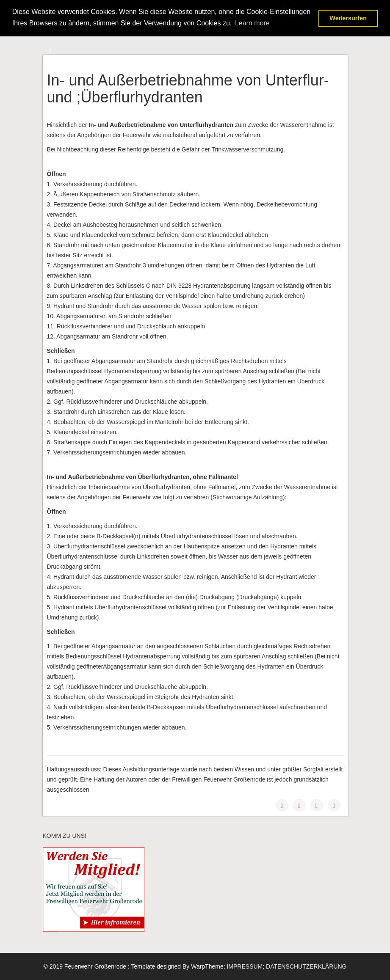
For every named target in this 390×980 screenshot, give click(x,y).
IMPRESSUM (245, 966)
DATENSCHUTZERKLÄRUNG (306, 966)
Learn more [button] (252, 23)
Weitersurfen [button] (348, 18)
